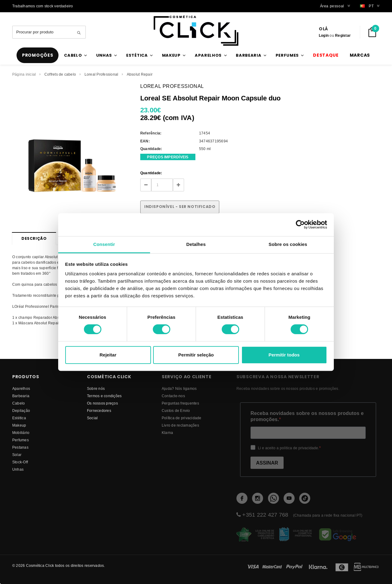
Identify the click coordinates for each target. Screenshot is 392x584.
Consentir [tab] (104, 244)
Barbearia (21, 396)
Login (324, 35)
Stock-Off (20, 462)
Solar (17, 455)
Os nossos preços (102, 403)
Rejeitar (108, 355)
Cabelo (19, 403)
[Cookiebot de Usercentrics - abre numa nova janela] (300, 224)
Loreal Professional (102, 74)
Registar (343, 35)
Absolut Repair (140, 74)
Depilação (21, 411)
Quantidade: (151, 173)
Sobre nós (96, 388)
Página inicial (24, 74)
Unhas (18, 469)
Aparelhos (21, 388)
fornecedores (99, 411)
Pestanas (20, 447)
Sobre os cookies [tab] (288, 244)
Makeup (19, 425)
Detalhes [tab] (196, 244)
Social (92, 418)
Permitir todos (284, 355)
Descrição (34, 238)
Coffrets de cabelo (60, 74)
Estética (19, 418)
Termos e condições (104, 396)
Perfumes (21, 440)
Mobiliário (21, 433)
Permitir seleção (196, 355)
